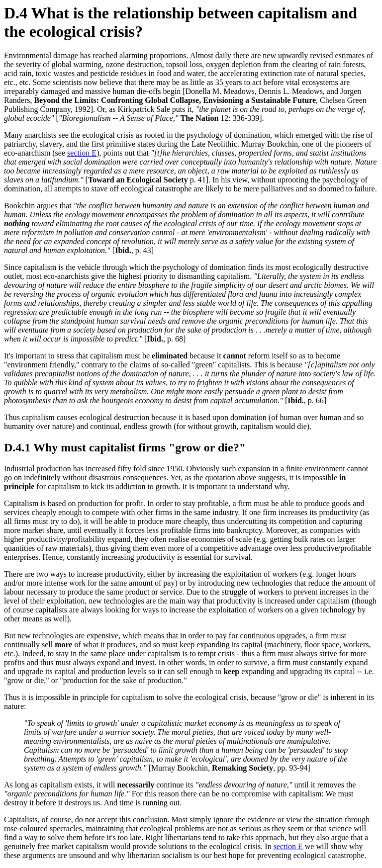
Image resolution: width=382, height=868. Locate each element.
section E (82, 153)
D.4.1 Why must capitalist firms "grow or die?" (125, 447)
